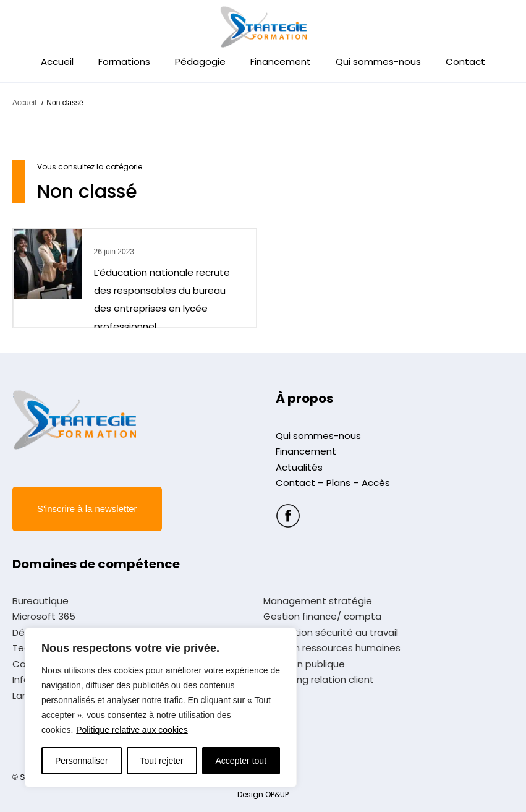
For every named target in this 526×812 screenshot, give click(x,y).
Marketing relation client (319, 680)
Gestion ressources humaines (332, 648)
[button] (87, 509)
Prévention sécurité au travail (331, 633)
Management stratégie (318, 601)
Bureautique (40, 601)
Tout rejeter (162, 761)
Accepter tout (241, 761)
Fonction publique (304, 664)
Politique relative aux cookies (132, 730)
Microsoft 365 (44, 617)
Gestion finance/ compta (322, 617)
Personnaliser (82, 761)
